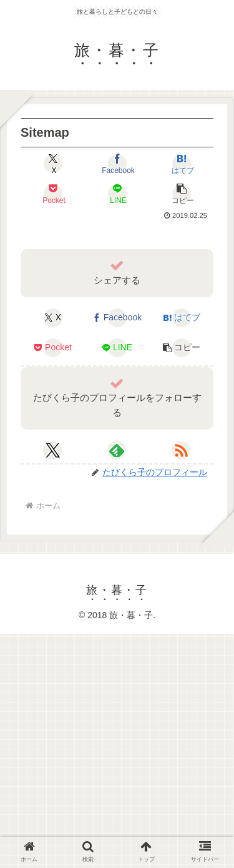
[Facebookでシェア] (117, 164)
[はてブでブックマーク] (181, 164)
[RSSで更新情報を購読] (181, 450)
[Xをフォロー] (53, 450)
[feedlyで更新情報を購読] (117, 450)
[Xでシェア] (53, 164)
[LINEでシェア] (117, 194)
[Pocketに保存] (53, 194)
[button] (181, 194)
